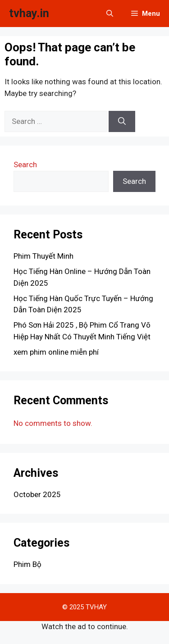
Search (25, 164)
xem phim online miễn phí (56, 352)
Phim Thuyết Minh (43, 256)
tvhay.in (29, 13)
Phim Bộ (27, 564)
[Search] (122, 122)
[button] (110, 14)
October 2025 (37, 494)
